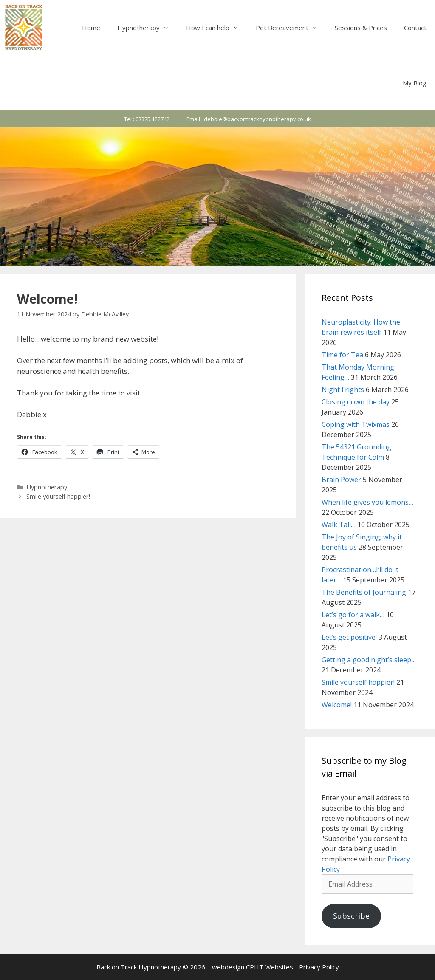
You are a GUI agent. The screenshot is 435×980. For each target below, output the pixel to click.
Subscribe (351, 916)
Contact (415, 28)
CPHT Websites (270, 967)
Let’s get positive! (349, 637)
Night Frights (343, 390)
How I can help (217, 28)
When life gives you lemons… (367, 502)
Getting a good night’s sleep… (369, 660)
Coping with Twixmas (356, 424)
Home (91, 28)
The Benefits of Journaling (364, 592)
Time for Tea (342, 355)
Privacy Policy (319, 967)
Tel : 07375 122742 (147, 119)
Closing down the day (356, 402)
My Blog (415, 83)
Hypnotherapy (147, 28)
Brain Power (341, 480)
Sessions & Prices (361, 28)
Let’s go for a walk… (353, 615)
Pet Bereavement (291, 28)
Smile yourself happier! (58, 496)
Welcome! (337, 705)
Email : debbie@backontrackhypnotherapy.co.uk (249, 119)
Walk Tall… (339, 525)
